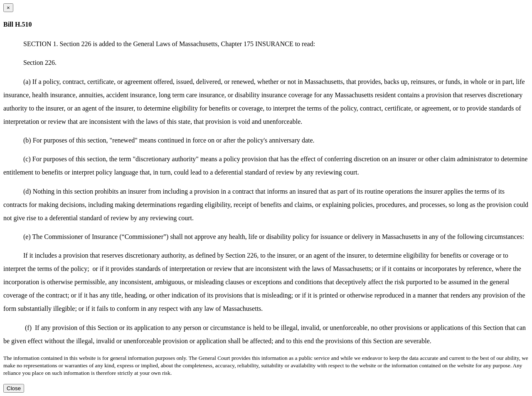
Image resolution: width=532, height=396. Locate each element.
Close (14, 388)
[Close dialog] (8, 8)
